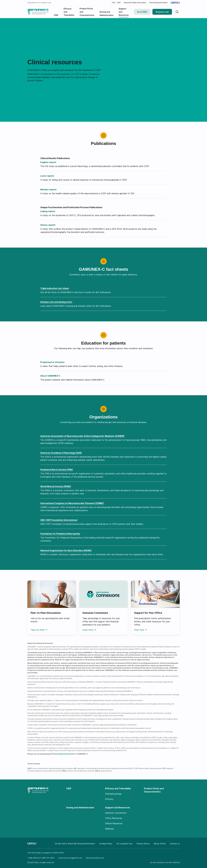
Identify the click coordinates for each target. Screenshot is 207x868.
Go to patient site (124, 844)
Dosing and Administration (80, 808)
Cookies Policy (106, 844)
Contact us (175, 844)
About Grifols (160, 844)
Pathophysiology (113, 794)
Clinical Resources (114, 823)
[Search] (177, 12)
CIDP (69, 788)
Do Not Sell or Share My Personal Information (75, 844)
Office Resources (114, 818)
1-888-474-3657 (47, 858)
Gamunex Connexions (116, 813)
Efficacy (109, 799)
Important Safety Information (135, 3)
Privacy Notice (143, 844)
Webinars (110, 829)
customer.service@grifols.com (70, 858)
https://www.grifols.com (95, 858)
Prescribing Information (158, 3)
